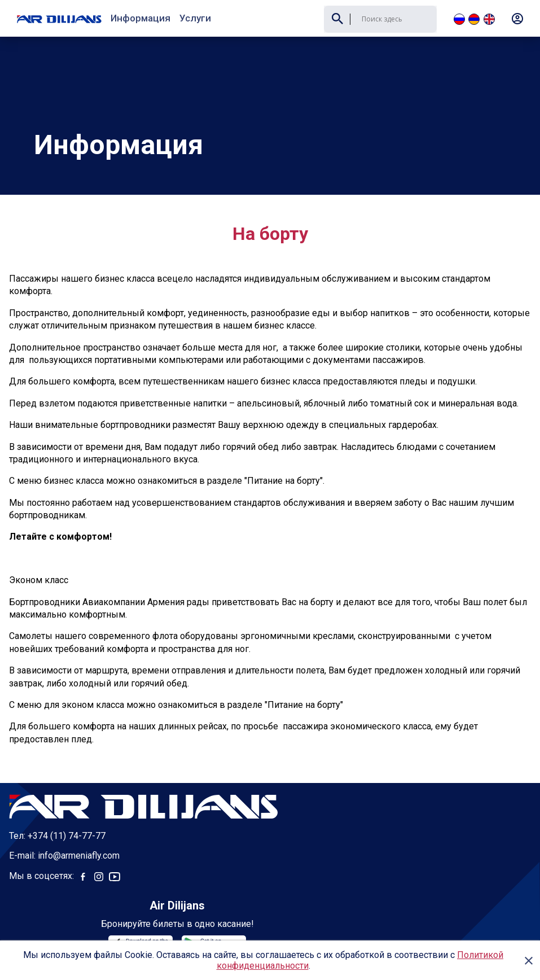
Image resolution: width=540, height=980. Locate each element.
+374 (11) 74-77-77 (67, 799)
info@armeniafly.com (79, 819)
